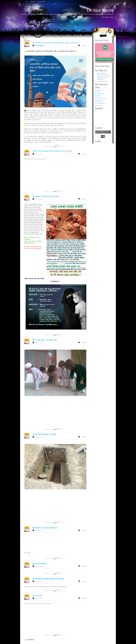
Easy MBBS (98, 95)
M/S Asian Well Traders (101, 99)
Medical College (99, 102)
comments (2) (83, 581)
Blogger (106, 81)
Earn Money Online (100, 94)
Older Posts (31, 639)
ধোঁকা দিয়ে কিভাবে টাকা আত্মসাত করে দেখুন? (52, 151)
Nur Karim (37, 596)
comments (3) (83, 199)
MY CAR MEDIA (101, 73)
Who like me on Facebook (45, 528)
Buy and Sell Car (99, 90)
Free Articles (98, 97)
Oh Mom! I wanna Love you (45, 196)
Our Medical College (100, 104)
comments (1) (83, 437)
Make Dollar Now (99, 100)
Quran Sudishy (39, 563)
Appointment (27, 41)
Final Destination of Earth (44, 434)
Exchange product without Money (48, 579)
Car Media (97, 92)
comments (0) (83, 46)
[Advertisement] (55, 346)
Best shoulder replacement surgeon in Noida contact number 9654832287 (103, 76)
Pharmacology (98, 105)
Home (25, 39)
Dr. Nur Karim (100, 10)
